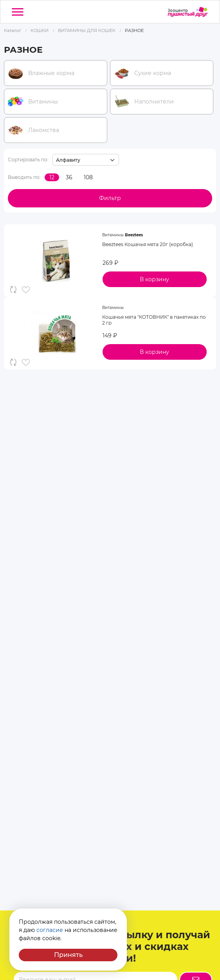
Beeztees (134, 235)
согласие (50, 930)
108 (88, 177)
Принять (68, 955)
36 (69, 177)
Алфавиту (68, 160)
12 (52, 177)
